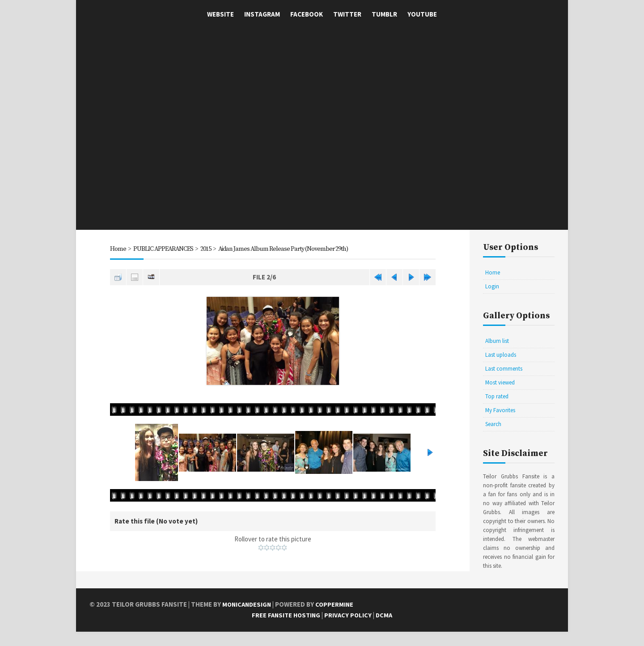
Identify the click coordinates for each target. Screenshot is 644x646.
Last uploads (501, 355)
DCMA (386, 630)
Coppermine (337, 619)
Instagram (262, 14)
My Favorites (500, 410)
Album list (497, 341)
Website (220, 14)
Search (493, 424)
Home (118, 249)
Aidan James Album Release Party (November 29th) (291, 249)
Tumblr (384, 14)
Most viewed (500, 382)
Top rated (497, 396)
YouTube (422, 14)
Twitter (347, 14)
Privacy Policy (349, 630)
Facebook (307, 14)
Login (492, 286)
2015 (209, 249)
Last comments (504, 369)
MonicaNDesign (248, 619)
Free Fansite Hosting (285, 630)
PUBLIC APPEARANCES (165, 249)
